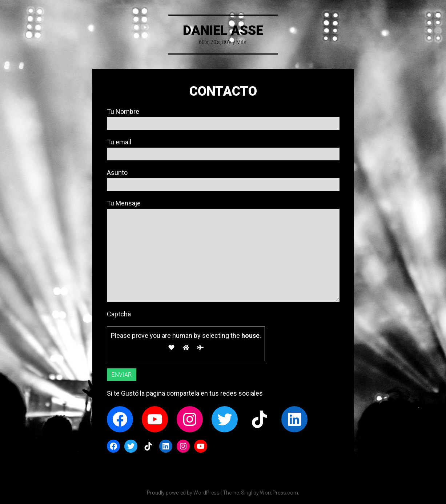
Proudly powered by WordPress (183, 493)
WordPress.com (279, 493)
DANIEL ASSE (223, 31)
